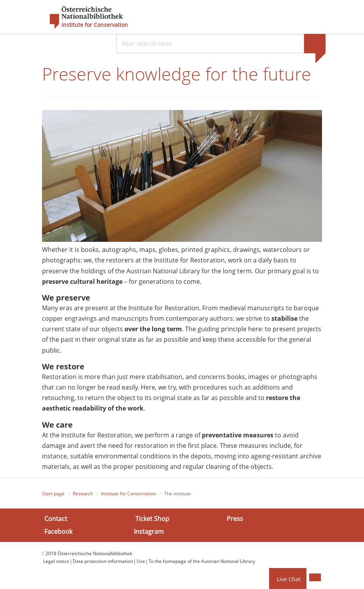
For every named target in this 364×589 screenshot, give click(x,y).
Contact (56, 518)
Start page (53, 494)
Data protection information (103, 561)
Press (235, 518)
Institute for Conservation (95, 25)
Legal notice (56, 561)
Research (83, 494)
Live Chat (289, 579)
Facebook (58, 531)
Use (141, 561)
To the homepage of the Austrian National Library (202, 561)
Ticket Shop (152, 518)
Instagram (149, 531)
